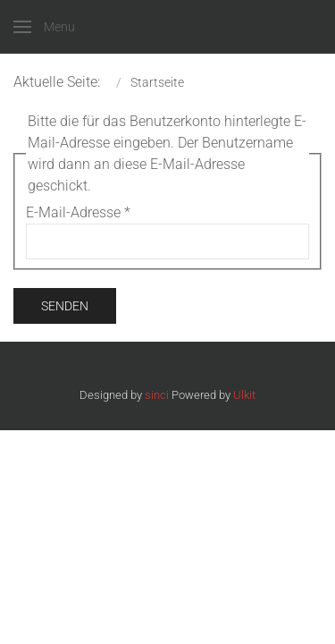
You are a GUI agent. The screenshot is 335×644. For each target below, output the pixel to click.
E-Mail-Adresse (78, 212)
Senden (65, 306)
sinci (157, 395)
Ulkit (244, 395)
